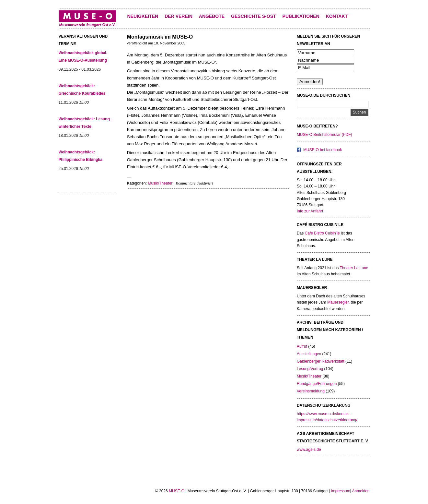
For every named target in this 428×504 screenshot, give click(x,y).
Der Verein (179, 16)
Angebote (212, 16)
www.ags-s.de (309, 450)
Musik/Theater (160, 183)
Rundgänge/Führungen (317, 384)
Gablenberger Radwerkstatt (321, 361)
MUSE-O (177, 491)
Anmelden (361, 491)
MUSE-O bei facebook (323, 150)
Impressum (340, 491)
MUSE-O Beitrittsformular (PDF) (324, 135)
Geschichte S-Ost (253, 16)
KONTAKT (337, 16)
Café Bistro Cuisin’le (322, 233)
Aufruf (302, 346)
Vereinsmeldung (311, 391)
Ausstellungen (309, 354)
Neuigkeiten (143, 16)
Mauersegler (338, 302)
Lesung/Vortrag (310, 369)
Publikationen (301, 16)
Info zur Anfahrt (310, 211)
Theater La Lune (354, 268)
